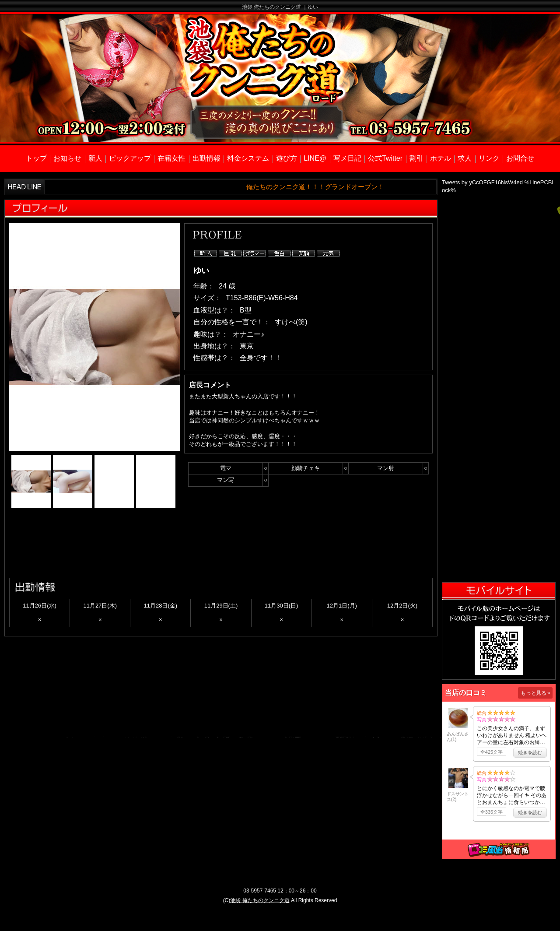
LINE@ (315, 158)
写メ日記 (347, 158)
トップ (36, 158)
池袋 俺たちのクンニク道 (260, 900)
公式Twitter (385, 158)
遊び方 (287, 158)
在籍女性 (171, 158)
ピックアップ (130, 158)
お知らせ (67, 158)
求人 (465, 158)
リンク (489, 158)
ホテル (441, 158)
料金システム (248, 158)
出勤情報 (206, 158)
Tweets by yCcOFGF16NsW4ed (482, 182)
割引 (416, 158)
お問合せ (520, 158)
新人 (95, 158)
